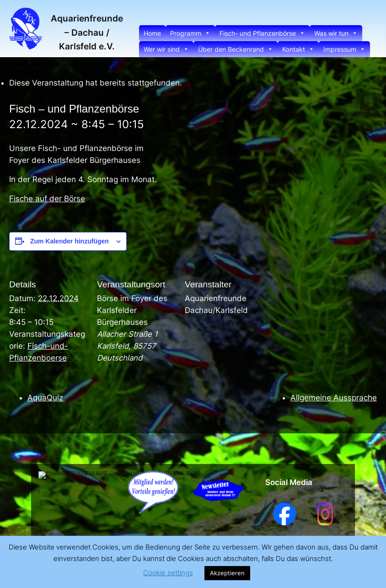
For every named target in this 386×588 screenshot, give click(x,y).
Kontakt (298, 49)
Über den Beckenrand (236, 49)
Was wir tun (336, 33)
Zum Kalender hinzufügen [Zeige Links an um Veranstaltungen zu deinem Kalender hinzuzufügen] (70, 241)
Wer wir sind (166, 49)
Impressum (344, 49)
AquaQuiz (45, 398)
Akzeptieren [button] (227, 573)
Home (152, 33)
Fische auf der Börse (47, 199)
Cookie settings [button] (168, 573)
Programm (190, 33)
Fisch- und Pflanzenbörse (262, 33)
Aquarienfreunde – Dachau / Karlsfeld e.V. (87, 32)
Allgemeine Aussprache (334, 398)
